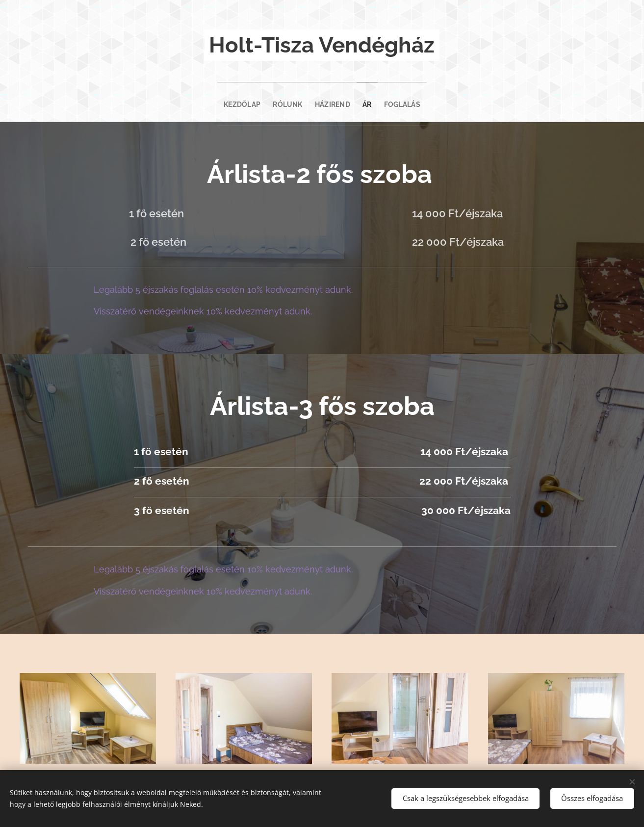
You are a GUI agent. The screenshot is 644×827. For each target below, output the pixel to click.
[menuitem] (229, 102)
